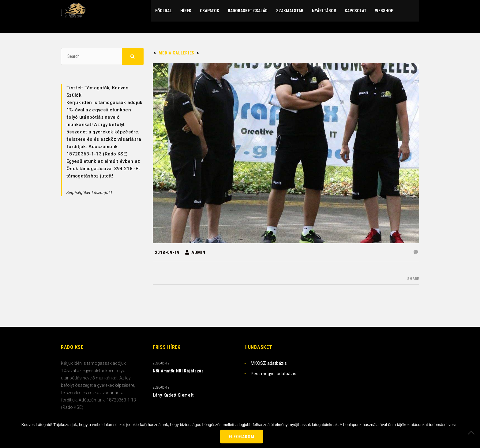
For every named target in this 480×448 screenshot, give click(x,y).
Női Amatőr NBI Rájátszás (178, 371)
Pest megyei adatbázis (274, 374)
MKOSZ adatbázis (269, 363)
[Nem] (472, 433)
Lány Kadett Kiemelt (173, 395)
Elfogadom (242, 437)
